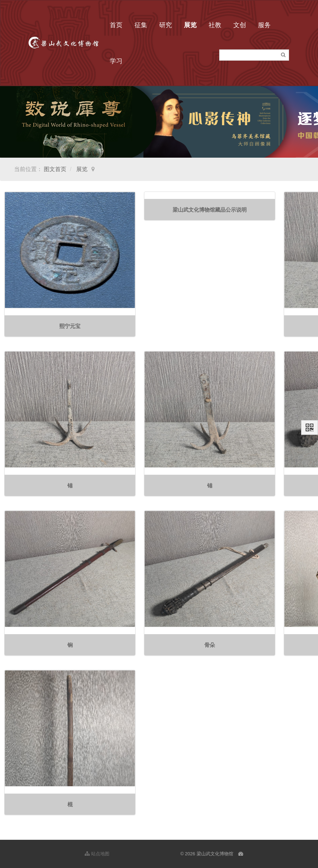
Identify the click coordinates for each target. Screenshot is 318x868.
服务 (264, 25)
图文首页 (55, 169)
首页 (116, 25)
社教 (215, 25)
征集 (141, 25)
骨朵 (210, 645)
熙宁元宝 (70, 326)
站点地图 (97, 854)
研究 (166, 25)
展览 (190, 25)
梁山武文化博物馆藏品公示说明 (210, 210)
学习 (116, 61)
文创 (240, 25)
